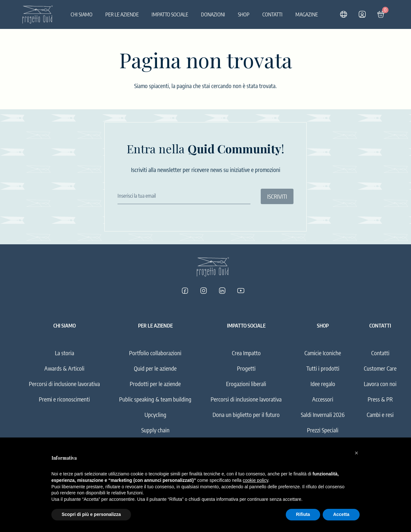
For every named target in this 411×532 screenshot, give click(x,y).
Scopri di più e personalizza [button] (91, 514)
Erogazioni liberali (246, 384)
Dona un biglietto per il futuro (246, 415)
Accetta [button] (341, 514)
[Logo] (38, 14)
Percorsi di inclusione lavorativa (64, 384)
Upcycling (155, 415)
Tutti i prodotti (323, 368)
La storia (65, 353)
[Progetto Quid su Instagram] (204, 291)
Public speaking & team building (155, 399)
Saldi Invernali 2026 (323, 415)
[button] (356, 453)
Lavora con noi (380, 384)
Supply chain (155, 430)
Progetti (246, 368)
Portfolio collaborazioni (155, 353)
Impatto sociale (170, 14)
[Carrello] (381, 14)
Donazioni (213, 14)
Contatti (272, 14)
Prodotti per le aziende (155, 384)
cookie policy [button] (255, 480)
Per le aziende (122, 14)
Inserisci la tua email (137, 196)
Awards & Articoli (64, 368)
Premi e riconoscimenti (64, 399)
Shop (244, 14)
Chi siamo (82, 14)
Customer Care (380, 368)
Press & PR (380, 399)
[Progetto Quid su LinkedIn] (222, 291)
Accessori (323, 399)
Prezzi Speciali (323, 430)
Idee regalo (323, 384)
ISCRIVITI (277, 196)
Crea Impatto (246, 353)
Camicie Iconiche (323, 353)
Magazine (307, 14)
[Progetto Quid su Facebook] (185, 291)
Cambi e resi (380, 415)
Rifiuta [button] (303, 514)
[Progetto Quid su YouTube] (241, 291)
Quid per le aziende (155, 368)
